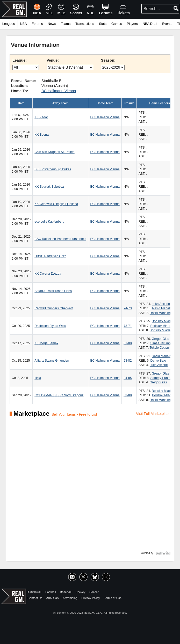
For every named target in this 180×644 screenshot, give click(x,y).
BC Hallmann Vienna (59, 91)
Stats (103, 24)
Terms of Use (113, 598)
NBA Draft (150, 24)
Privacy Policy (91, 598)
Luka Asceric (161, 304)
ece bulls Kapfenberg (49, 222)
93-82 (128, 361)
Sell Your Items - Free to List (74, 414)
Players (132, 24)
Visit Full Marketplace (153, 414)
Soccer (94, 592)
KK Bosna (41, 135)
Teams (66, 24)
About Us (52, 598)
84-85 (128, 378)
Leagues (9, 24)
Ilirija (38, 378)
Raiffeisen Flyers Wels (50, 326)
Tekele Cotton (159, 348)
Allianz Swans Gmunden (52, 361)
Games (117, 24)
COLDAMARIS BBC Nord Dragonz (59, 395)
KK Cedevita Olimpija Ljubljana (56, 204)
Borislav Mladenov (165, 321)
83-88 (128, 395)
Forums (37, 24)
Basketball (34, 592)
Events (167, 24)
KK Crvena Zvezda (48, 274)
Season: (108, 60)
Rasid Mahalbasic (165, 308)
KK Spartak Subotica (49, 187)
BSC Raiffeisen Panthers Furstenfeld (60, 239)
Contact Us (35, 598)
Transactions (85, 24)
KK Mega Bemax (46, 343)
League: (20, 60)
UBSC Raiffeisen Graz (50, 256)
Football (51, 592)
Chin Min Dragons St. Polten (54, 152)
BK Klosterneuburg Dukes (53, 169)
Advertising (70, 598)
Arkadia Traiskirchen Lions (53, 291)
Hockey (80, 592)
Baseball (66, 592)
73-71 (128, 326)
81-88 (128, 343)
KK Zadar (41, 117)
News (52, 24)
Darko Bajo (158, 361)
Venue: (53, 60)
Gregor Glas (160, 339)
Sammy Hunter (161, 378)
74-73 (128, 308)
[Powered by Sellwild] (163, 553)
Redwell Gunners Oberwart (54, 308)
